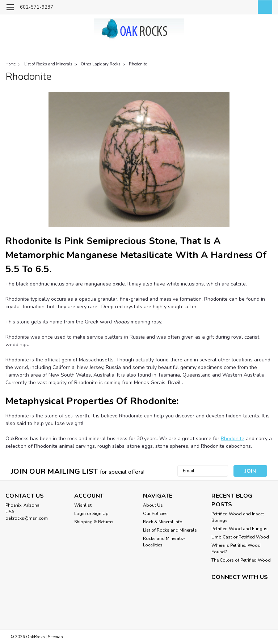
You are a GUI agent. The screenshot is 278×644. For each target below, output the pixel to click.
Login (80, 514)
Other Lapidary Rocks (100, 64)
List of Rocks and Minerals (48, 64)
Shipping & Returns (94, 522)
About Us (153, 505)
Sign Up (100, 514)
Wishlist (83, 505)
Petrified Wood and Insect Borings (238, 517)
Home (10, 64)
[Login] (247, 7)
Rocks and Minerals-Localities (164, 542)
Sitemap (55, 637)
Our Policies (155, 514)
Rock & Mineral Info (163, 522)
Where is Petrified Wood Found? (236, 549)
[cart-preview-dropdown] (263, 7)
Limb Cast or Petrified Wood (240, 537)
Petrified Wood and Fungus (239, 529)
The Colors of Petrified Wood (241, 560)
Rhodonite (138, 64)
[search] (231, 7)
